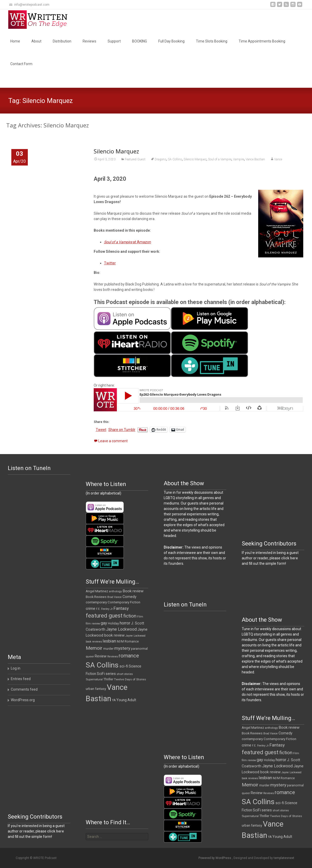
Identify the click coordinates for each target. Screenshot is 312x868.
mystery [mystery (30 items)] (122, 648)
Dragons (161, 159)
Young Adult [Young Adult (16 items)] (126, 700)
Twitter (110, 263)
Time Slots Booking (212, 41)
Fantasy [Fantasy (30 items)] (121, 608)
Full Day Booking (171, 41)
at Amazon (128, 242)
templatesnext (284, 858)
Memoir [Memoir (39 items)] (94, 648)
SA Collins (175, 159)
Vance (278, 159)
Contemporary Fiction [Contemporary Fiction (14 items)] (124, 602)
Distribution (62, 41)
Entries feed (21, 679)
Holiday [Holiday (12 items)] (113, 623)
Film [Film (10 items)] (140, 617)
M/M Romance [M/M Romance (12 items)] (128, 641)
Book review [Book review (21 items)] (133, 591)
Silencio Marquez (116, 151)
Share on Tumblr (122, 430)
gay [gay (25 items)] (104, 623)
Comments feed (24, 689)
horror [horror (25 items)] (125, 623)
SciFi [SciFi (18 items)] (101, 674)
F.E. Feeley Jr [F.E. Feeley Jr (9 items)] (104, 609)
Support (114, 41)
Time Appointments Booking (262, 41)
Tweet (101, 430)
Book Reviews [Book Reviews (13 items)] (96, 597)
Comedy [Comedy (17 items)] (129, 597)
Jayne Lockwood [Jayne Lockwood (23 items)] (121, 629)
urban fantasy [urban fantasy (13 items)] (96, 689)
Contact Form (21, 64)
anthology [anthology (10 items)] (115, 591)
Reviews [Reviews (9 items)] (113, 657)
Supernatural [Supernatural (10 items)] (94, 679)
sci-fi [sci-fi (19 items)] (124, 666)
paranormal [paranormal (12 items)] (139, 649)
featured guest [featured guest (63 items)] (104, 616)
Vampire (239, 159)
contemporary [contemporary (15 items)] (96, 602)
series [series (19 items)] (111, 674)
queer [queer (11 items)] (90, 656)
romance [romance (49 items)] (129, 656)
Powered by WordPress (215, 858)
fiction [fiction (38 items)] (130, 616)
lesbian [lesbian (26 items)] (109, 641)
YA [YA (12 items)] (114, 700)
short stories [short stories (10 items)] (125, 674)
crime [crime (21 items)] (90, 609)
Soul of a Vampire (220, 159)
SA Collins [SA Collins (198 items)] (102, 665)
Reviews (89, 41)
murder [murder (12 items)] (108, 649)
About (36, 41)
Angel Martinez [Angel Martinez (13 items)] (97, 591)
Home (15, 41)
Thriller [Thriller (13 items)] (108, 679)
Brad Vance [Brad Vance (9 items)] (115, 597)
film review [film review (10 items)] (93, 624)
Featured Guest (135, 159)
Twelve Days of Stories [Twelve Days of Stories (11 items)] (130, 679)
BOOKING (140, 41)
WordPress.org (23, 700)
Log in (16, 668)
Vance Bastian (255, 159)
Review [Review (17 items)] (101, 656)
